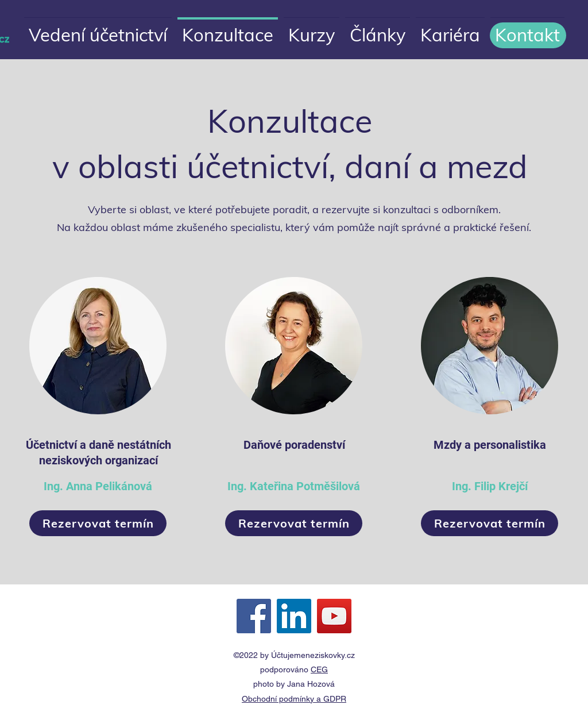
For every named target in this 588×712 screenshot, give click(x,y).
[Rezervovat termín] (98, 523)
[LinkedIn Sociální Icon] (294, 616)
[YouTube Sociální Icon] (334, 616)
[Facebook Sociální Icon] (254, 616)
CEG (319, 669)
